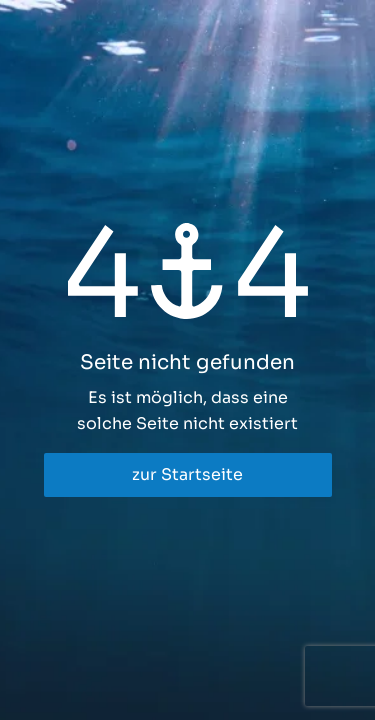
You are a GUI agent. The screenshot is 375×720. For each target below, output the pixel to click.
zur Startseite (187, 474)
